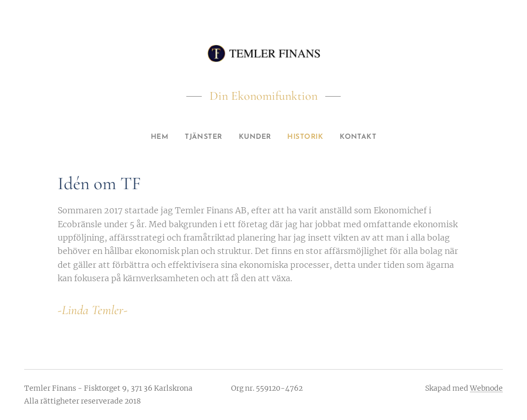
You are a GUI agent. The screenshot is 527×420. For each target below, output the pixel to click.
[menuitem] (152, 137)
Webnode (486, 388)
